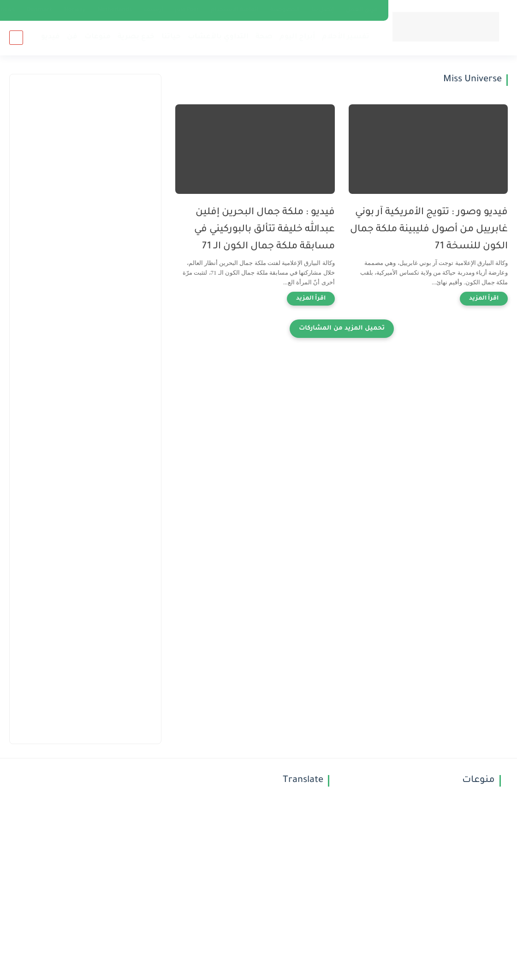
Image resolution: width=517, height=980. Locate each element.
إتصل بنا (323, 10)
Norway (75, 10)
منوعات (98, 37)
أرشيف (154, 10)
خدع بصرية (136, 37)
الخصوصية (285, 10)
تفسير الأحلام (346, 37)
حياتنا (171, 37)
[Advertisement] (85, 141)
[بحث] (16, 38)
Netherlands (115, 10)
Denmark (39, 10)
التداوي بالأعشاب (218, 37)
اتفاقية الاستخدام (235, 10)
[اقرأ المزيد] (484, 299)
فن (72, 37)
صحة (264, 37)
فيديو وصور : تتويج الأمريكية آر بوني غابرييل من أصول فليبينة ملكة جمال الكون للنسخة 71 (429, 230)
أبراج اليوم (297, 37)
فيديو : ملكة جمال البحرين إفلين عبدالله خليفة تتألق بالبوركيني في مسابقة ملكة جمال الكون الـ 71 (264, 230)
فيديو (51, 37)
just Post (187, 10)
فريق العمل (362, 10)
